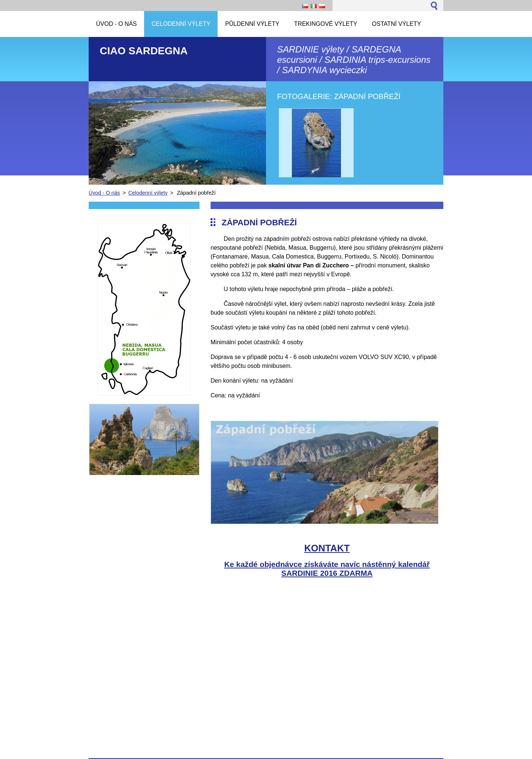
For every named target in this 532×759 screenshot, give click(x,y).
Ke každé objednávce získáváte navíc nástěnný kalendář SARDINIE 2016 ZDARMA (327, 569)
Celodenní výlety (148, 193)
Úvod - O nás (104, 193)
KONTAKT (327, 548)
